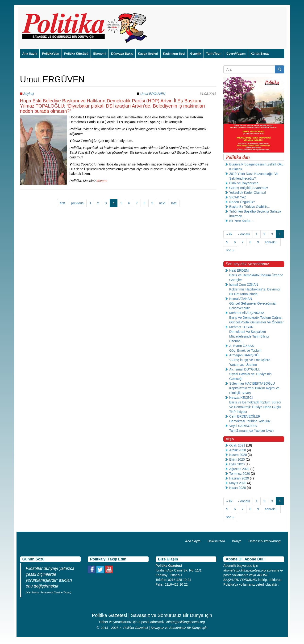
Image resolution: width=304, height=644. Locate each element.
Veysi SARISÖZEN (243, 426)
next (162, 203)
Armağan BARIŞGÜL (245, 355)
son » (230, 250)
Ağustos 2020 (239, 469)
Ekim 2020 (237, 459)
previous (77, 203)
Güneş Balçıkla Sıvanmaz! (249, 188)
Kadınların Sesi (174, 54)
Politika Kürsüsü (76, 54)
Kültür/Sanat (260, 54)
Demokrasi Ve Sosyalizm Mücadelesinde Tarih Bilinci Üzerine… (249, 336)
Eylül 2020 (237, 464)
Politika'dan (50, 54)
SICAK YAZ (238, 197)
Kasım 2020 (238, 455)
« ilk (229, 234)
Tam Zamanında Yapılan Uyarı (252, 431)
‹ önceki (244, 234)
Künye (237, 541)
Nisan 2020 (238, 488)
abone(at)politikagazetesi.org (245, 570)
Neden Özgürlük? (242, 202)
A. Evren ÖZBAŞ (242, 346)
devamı (102, 181)
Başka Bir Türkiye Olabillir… (250, 207)
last (174, 203)
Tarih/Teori (214, 54)
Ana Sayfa (30, 54)
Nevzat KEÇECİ (241, 398)
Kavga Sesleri (148, 54)
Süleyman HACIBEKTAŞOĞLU (252, 383)
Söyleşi (28, 94)
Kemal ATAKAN (241, 299)
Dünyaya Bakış (122, 54)
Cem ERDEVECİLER (245, 416)
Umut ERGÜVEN (153, 94)
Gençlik (196, 54)
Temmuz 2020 (240, 474)
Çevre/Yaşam (236, 54)
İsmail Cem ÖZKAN (244, 285)
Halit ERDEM (239, 270)
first (63, 203)
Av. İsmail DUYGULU (245, 369)
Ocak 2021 (237, 445)
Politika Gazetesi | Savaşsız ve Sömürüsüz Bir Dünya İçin (165, 628)
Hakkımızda (216, 541)
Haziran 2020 (239, 478)
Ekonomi (100, 54)
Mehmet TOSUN (241, 327)
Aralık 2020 (238, 450)
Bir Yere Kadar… (242, 221)
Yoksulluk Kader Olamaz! (248, 193)
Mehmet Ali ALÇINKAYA (247, 313)
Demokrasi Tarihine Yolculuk (250, 421)
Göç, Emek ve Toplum (245, 350)
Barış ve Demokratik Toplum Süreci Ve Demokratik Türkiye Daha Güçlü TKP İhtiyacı (255, 407)
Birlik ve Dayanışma (244, 183)
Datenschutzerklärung (264, 541)
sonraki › (271, 242)
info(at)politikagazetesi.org (185, 622)
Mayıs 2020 (238, 483)
